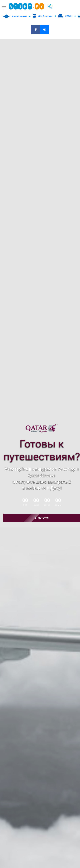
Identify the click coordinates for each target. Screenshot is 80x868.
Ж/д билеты (45, 16)
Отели (68, 16)
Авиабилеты (19, 16)
